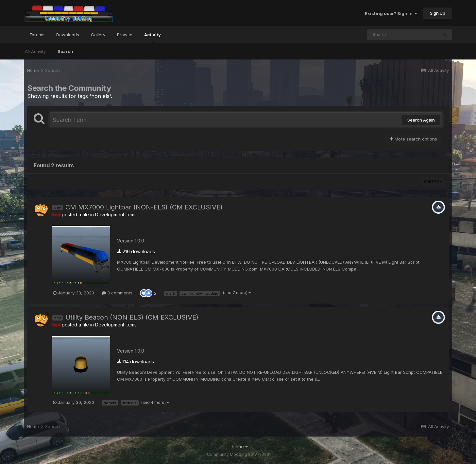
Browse (125, 35)
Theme (238, 447)
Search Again (421, 120)
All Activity (35, 51)
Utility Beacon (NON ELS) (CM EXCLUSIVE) (132, 317)
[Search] (402, 35)
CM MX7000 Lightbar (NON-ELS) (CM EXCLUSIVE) (144, 207)
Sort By (433, 182)
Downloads (68, 35)
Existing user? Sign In (391, 13)
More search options (414, 139)
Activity (153, 38)
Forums (37, 35)
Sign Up (438, 13)
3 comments (117, 293)
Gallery (98, 35)
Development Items (116, 215)
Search (65, 51)
